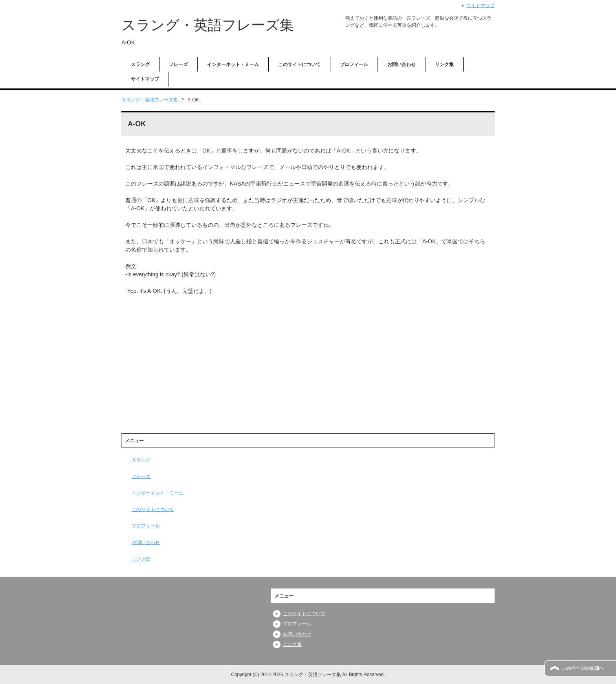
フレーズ (178, 64)
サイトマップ (145, 79)
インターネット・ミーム (233, 64)
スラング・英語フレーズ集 (208, 25)
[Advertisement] (191, 359)
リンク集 (444, 64)
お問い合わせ (401, 64)
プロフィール (354, 64)
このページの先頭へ (583, 668)
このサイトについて (299, 64)
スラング (140, 64)
